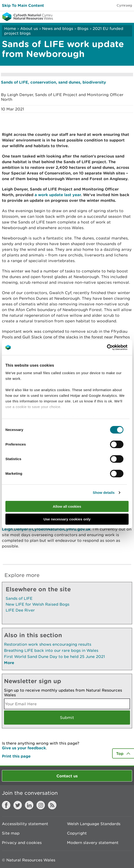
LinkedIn (29, 805)
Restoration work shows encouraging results (48, 644)
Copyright (77, 833)
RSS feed (52, 805)
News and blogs (58, 28)
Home (10, 28)
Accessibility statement (25, 824)
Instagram (41, 805)
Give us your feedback (24, 748)
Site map (11, 833)
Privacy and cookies (22, 843)
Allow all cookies (67, 506)
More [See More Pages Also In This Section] (9, 663)
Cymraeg (124, 5)
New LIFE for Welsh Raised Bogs (37, 604)
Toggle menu (127, 16)
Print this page (16, 756)
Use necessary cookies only (67, 519)
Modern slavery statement (93, 843)
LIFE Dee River (20, 610)
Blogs (83, 28)
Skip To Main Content (23, 5)
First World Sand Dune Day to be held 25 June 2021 (54, 657)
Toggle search (114, 16)
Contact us (67, 776)
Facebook (6, 805)
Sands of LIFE (19, 598)
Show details (104, 493)
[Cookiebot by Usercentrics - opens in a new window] (115, 347)
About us (29, 28)
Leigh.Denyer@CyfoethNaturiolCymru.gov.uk (46, 529)
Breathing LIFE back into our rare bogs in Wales (51, 650)
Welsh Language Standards (94, 824)
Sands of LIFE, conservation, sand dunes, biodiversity (53, 82)
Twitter (18, 805)
